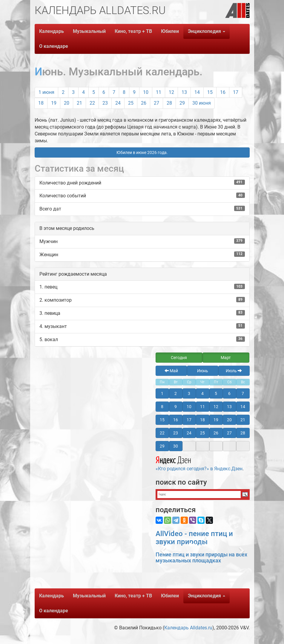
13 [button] (229, 407)
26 (144, 103)
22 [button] (162, 433)
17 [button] (189, 420)
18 (41, 103)
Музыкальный (89, 31)
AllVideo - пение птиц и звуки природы (194, 538)
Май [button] (171, 371)
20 (67, 103)
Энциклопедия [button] (207, 31)
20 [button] (229, 420)
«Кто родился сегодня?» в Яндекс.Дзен (199, 463)
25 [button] (202, 433)
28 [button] (243, 433)
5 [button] (216, 393)
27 (156, 103)
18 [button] (202, 420)
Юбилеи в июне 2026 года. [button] (142, 152)
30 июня (202, 103)
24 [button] (189, 433)
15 (210, 92)
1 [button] (162, 393)
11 (159, 92)
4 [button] (202, 393)
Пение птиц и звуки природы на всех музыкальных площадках (201, 557)
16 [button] (176, 420)
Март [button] (226, 358)
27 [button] (229, 433)
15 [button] (162, 420)
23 (105, 103)
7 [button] (243, 393)
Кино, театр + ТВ (133, 31)
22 (92, 103)
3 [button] (189, 393)
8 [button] (162, 407)
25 (131, 103)
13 (184, 92)
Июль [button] (234, 371)
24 (118, 103)
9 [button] (176, 407)
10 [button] (189, 407)
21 (79, 103)
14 (197, 92)
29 (182, 103)
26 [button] (216, 433)
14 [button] (243, 407)
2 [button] (176, 393)
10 (146, 92)
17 (236, 92)
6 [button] (229, 393)
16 (223, 92)
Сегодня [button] (179, 358)
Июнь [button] (203, 371)
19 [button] (216, 420)
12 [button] (216, 407)
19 (54, 103)
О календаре (54, 46)
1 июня (46, 92)
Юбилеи (170, 31)
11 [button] (202, 407)
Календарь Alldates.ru (188, 628)
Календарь (52, 31)
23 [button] (176, 433)
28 (169, 103)
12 (171, 92)
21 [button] (243, 420)
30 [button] (176, 446)
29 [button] (162, 446)
